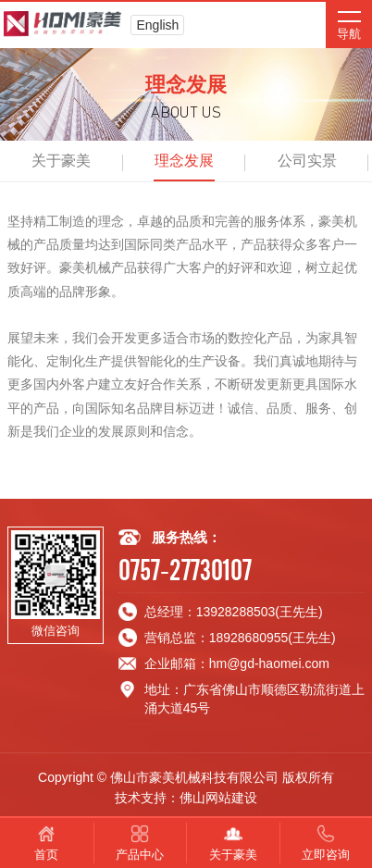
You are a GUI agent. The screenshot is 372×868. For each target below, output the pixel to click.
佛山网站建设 (218, 798)
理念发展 (184, 161)
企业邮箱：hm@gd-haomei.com (237, 663)
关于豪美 (61, 161)
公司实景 (307, 161)
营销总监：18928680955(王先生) (240, 638)
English (157, 25)
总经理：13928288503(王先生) (234, 612)
